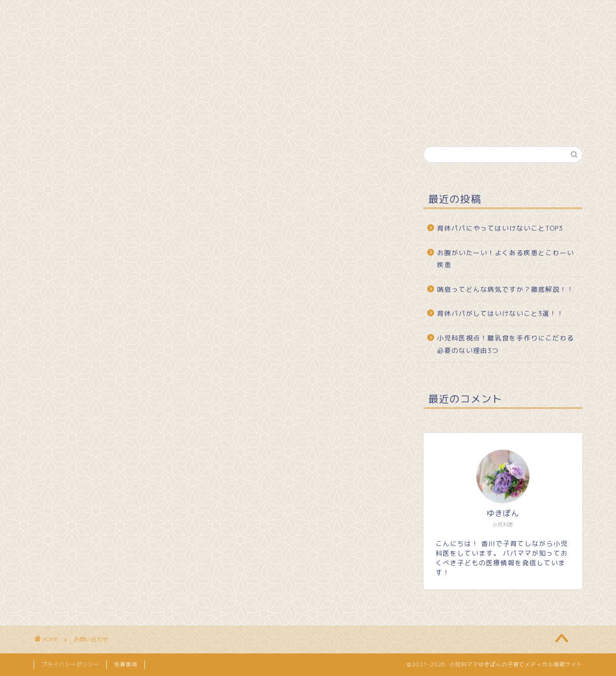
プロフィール (113, 13)
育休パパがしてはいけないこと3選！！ (500, 313)
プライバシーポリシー (70, 664)
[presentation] (146, 525)
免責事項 (126, 664)
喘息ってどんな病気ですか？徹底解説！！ (506, 289)
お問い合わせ (180, 13)
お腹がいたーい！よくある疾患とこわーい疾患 (506, 259)
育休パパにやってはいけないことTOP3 (500, 228)
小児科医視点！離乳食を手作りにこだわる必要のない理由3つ (506, 344)
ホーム (57, 13)
